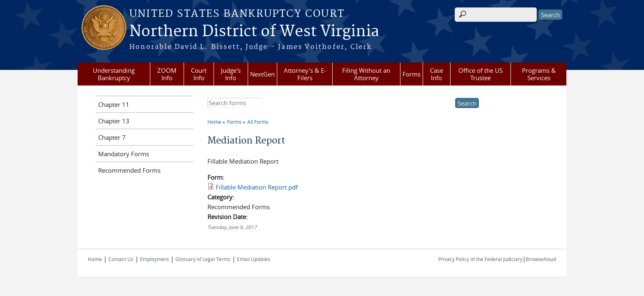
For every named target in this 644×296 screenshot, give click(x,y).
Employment (154, 259)
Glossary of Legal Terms (203, 259)
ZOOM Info (167, 74)
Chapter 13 (114, 121)
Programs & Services (539, 74)
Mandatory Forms (124, 154)
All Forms (258, 122)
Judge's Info (231, 74)
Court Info (199, 74)
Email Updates (254, 259)
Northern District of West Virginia (254, 32)
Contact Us (121, 259)
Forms (412, 74)
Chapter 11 (114, 104)
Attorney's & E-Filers (305, 74)
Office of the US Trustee (481, 74)
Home (214, 122)
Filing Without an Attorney (366, 74)
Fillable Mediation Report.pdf (257, 187)
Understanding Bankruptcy (114, 74)
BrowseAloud (541, 259)
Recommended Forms (129, 170)
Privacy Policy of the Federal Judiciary (480, 259)
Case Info (437, 74)
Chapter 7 (112, 137)
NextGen (262, 74)
